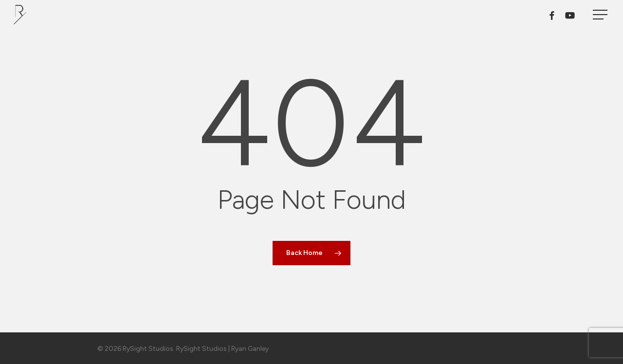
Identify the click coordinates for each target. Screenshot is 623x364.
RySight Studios (202, 349)
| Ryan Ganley (248, 349)
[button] (601, 15)
